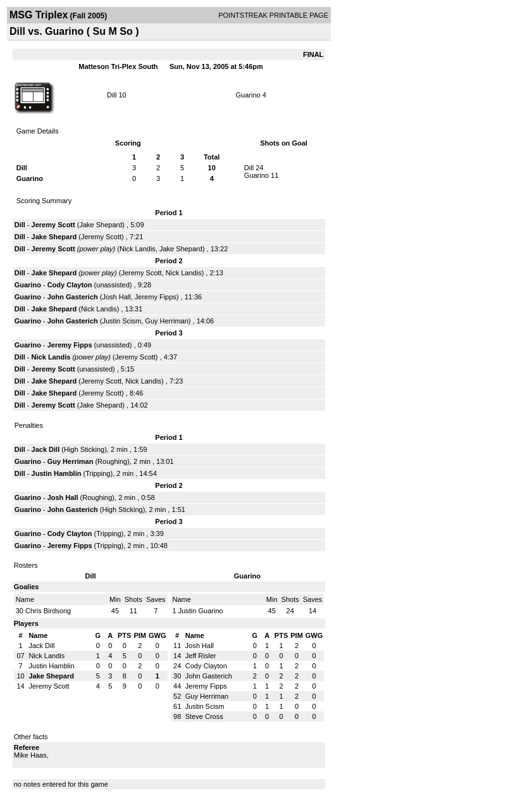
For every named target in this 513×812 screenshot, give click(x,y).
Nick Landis (138, 249)
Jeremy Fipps (156, 297)
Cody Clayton (70, 285)
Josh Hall (116, 297)
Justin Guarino (201, 611)
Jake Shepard (101, 225)
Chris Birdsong (48, 611)
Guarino (248, 95)
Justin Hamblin (57, 473)
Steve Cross (204, 716)
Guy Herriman (166, 321)
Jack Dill (46, 449)
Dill (112, 95)
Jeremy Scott (53, 225)
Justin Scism (121, 321)
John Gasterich (73, 297)
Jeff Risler (201, 656)
